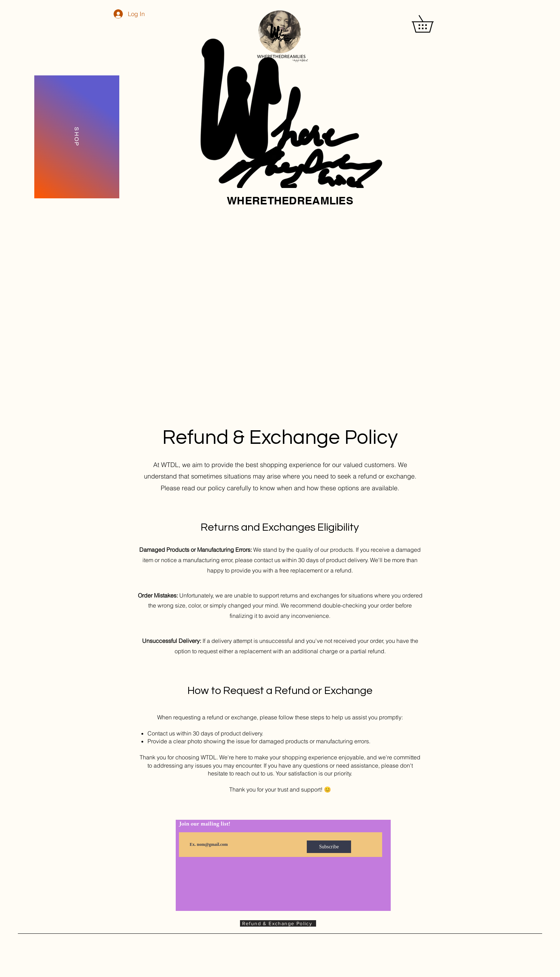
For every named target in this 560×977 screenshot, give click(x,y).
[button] (431, 24)
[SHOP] (77, 137)
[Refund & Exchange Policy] (278, 923)
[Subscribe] (329, 847)
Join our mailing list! (205, 824)
